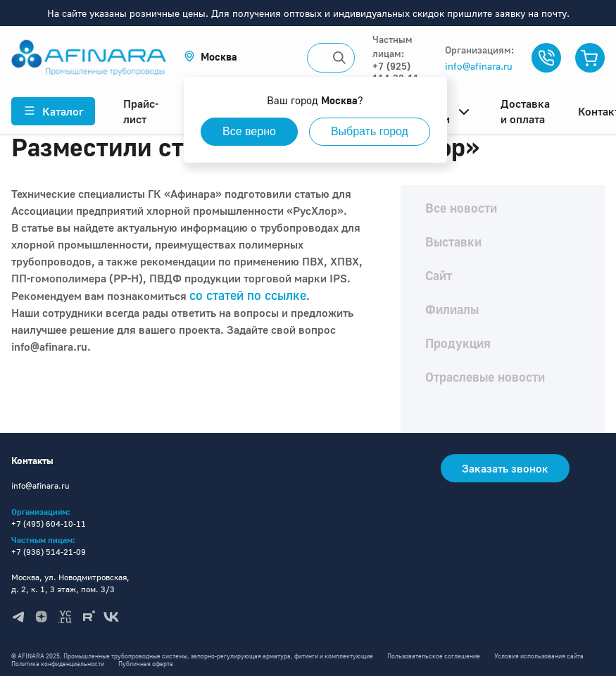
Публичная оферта (146, 664)
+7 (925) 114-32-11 (396, 72)
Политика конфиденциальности (58, 664)
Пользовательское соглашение (434, 656)
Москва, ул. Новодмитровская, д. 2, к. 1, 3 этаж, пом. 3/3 (70, 583)
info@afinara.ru (479, 66)
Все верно (249, 131)
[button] (210, 57)
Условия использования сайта (539, 656)
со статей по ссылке (248, 295)
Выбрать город (370, 131)
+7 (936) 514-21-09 (49, 552)
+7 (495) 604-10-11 (49, 524)
